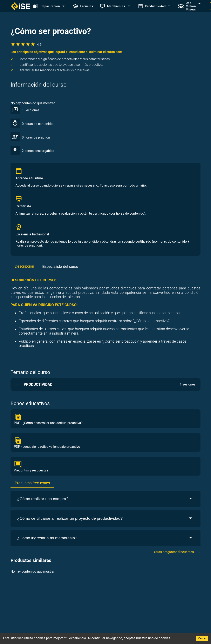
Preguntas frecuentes (32, 483)
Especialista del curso (60, 267)
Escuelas (83, 6)
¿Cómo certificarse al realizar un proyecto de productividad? (105, 519)
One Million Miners (187, 6)
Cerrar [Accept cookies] (202, 638)
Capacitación (47, 6)
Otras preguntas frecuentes (177, 552)
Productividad (152, 6)
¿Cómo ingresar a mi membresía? (105, 538)
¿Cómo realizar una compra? (105, 499)
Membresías (113, 6)
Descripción (24, 266)
